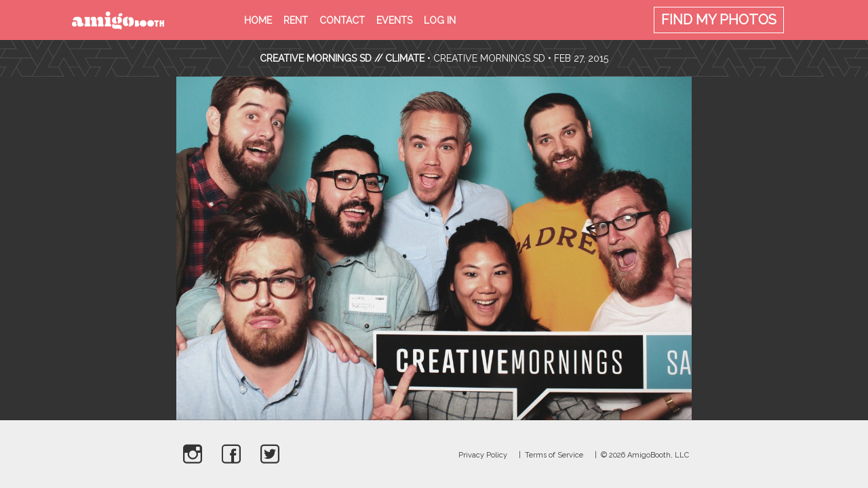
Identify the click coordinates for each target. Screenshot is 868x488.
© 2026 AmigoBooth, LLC (645, 455)
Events (394, 20)
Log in (440, 20)
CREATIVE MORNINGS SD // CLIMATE (342, 58)
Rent (296, 20)
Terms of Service (554, 455)
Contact (342, 20)
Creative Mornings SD (489, 58)
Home (258, 20)
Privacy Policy (483, 455)
